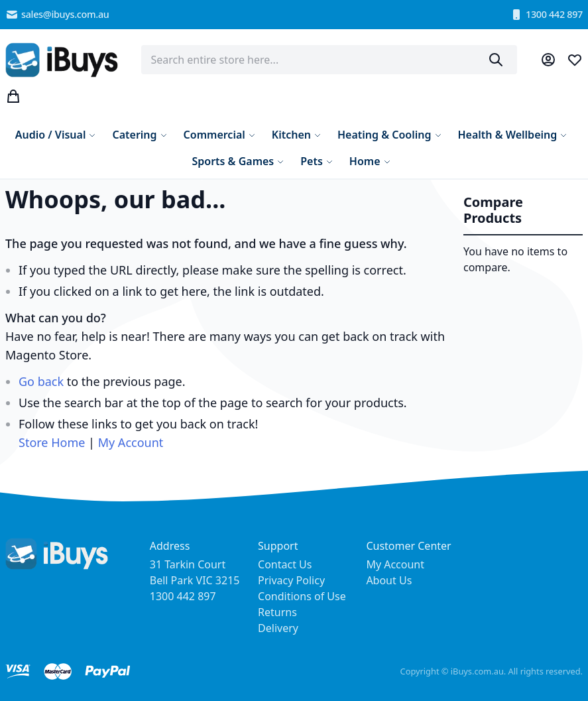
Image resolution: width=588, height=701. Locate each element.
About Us (389, 580)
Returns (277, 612)
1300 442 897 (546, 15)
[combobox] (329, 60)
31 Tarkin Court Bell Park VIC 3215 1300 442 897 (195, 580)
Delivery (278, 628)
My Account (131, 442)
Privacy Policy (291, 580)
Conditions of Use (302, 596)
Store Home (52, 442)
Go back (41, 381)
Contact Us (285, 564)
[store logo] (62, 60)
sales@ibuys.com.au (57, 15)
